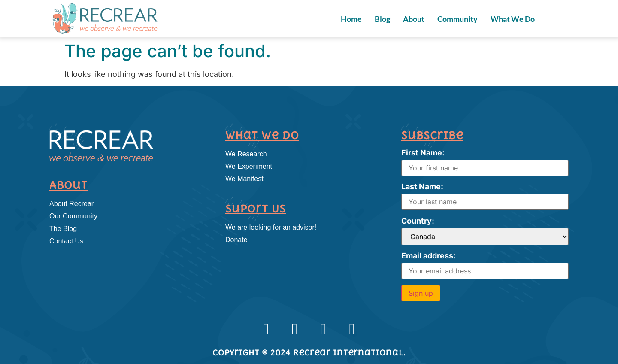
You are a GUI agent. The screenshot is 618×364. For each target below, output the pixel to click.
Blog (382, 19)
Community (457, 19)
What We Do (513, 19)
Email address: (429, 256)
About (414, 19)
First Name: (423, 153)
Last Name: (422, 187)
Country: (418, 221)
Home (351, 19)
